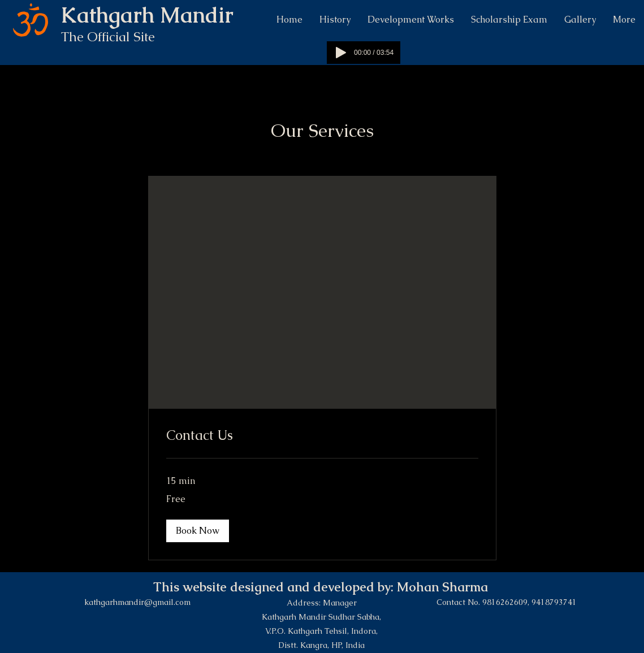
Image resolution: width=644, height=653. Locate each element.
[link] (322, 435)
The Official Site (110, 37)
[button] (198, 531)
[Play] (341, 53)
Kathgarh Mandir (150, 15)
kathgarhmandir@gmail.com (137, 602)
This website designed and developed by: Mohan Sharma (322, 587)
